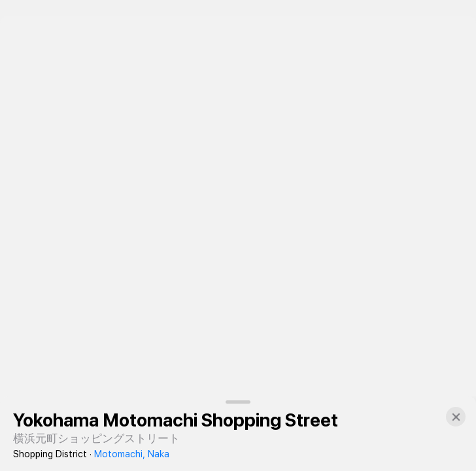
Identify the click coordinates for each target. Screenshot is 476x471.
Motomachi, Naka (132, 454)
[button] (456, 417)
